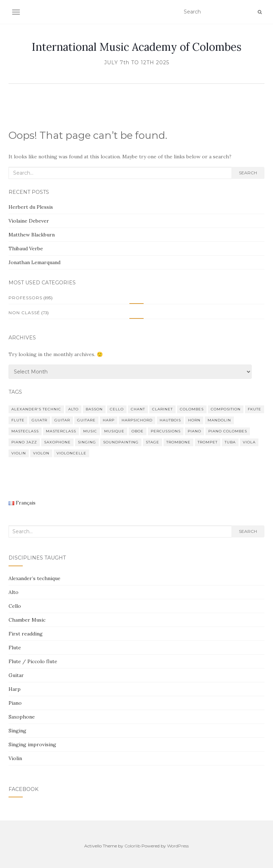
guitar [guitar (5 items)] (62, 420)
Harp (15, 689)
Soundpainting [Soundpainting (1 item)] (121, 442)
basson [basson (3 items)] (94, 409)
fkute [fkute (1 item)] (255, 409)
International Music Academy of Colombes (136, 47)
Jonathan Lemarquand (34, 262)
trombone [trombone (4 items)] (178, 442)
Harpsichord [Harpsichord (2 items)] (137, 420)
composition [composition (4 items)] (226, 409)
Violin (15, 758)
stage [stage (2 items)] (152, 442)
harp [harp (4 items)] (109, 420)
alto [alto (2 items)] (73, 409)
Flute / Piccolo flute (33, 661)
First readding (26, 634)
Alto (14, 592)
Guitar (16, 675)
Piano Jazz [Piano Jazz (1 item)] (24, 442)
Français (22, 503)
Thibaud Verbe (26, 249)
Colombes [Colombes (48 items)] (192, 409)
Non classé (24, 313)
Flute (15, 648)
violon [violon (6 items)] (41, 453)
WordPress (178, 846)
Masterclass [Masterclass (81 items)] (61, 431)
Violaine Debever (29, 221)
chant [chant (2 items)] (138, 409)
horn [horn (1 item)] (194, 420)
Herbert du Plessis (31, 207)
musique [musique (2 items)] (114, 431)
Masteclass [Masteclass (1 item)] (25, 431)
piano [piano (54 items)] (194, 431)
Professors (25, 298)
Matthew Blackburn (32, 235)
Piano (15, 703)
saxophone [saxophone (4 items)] (57, 442)
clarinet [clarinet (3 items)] (162, 409)
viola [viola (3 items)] (249, 442)
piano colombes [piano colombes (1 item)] (228, 431)
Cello (15, 606)
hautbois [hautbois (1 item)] (170, 420)
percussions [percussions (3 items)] (166, 431)
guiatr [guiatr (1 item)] (39, 420)
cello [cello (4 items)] (117, 409)
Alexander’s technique (34, 578)
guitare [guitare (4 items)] (86, 420)
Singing (17, 731)
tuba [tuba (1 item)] (230, 442)
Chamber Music (27, 620)
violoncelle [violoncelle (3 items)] (71, 453)
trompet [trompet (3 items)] (208, 442)
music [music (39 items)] (90, 431)
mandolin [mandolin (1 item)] (219, 420)
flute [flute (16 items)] (18, 420)
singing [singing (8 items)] (87, 442)
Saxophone (22, 717)
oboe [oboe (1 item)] (138, 431)
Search (248, 173)
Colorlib (132, 846)
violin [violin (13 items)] (19, 453)
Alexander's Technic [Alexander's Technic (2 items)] (36, 409)
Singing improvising (32, 744)
